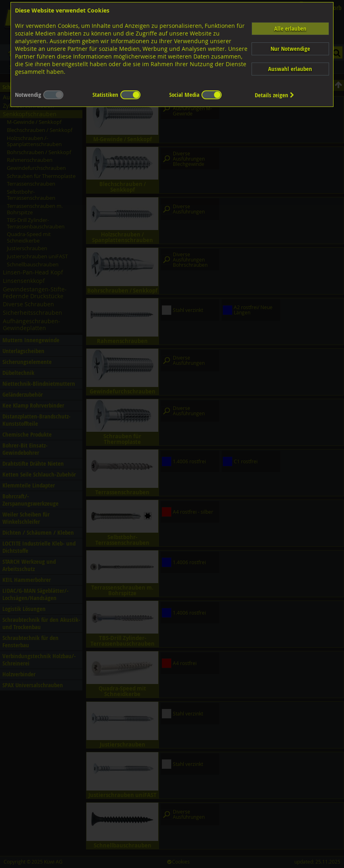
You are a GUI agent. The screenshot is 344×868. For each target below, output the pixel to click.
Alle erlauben (290, 28)
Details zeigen (275, 95)
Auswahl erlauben (290, 69)
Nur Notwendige (290, 49)
